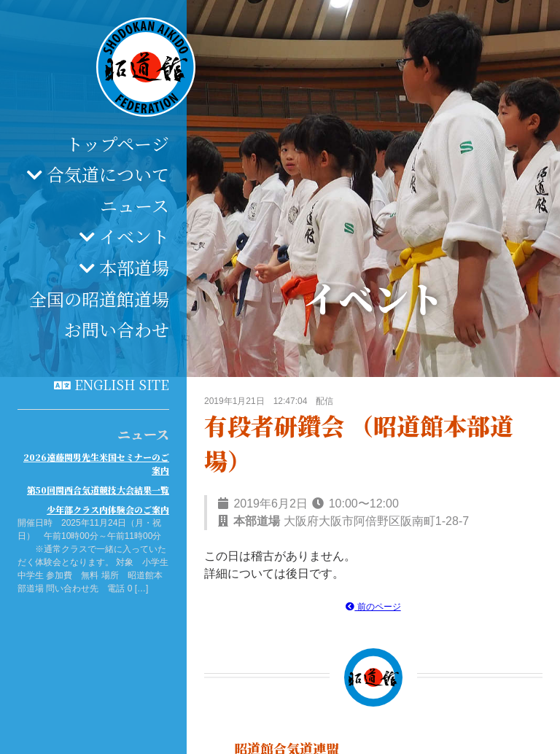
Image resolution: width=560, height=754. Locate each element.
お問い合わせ (117, 329)
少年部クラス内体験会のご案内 (108, 509)
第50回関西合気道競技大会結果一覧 (98, 490)
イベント (134, 236)
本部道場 (134, 267)
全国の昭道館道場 (99, 299)
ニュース (135, 205)
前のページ (373, 607)
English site (122, 384)
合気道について (108, 174)
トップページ (117, 143)
